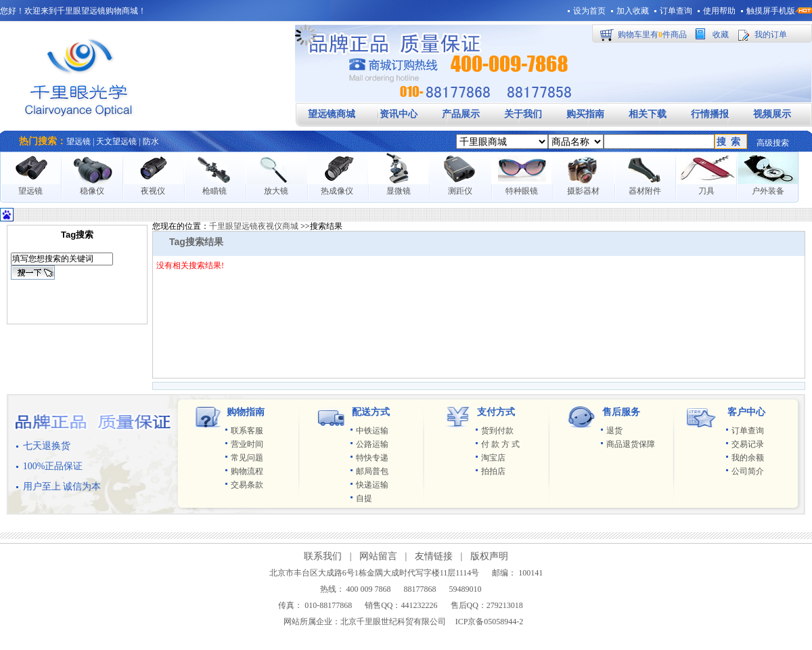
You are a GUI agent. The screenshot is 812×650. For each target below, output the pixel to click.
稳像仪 (92, 191)
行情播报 (710, 114)
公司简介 (748, 471)
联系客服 (247, 431)
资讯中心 (399, 114)
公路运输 (372, 444)
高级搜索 (773, 143)
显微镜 (399, 191)
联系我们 (323, 556)
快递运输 (372, 485)
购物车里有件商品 (652, 35)
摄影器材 (583, 191)
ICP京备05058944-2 (490, 622)
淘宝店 (493, 458)
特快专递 (372, 458)
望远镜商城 (332, 114)
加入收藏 (633, 11)
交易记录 (748, 444)
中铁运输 (372, 431)
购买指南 (585, 114)
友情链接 (434, 556)
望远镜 (78, 142)
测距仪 (460, 191)
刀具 (706, 191)
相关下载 (648, 114)
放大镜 (276, 191)
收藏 (721, 35)
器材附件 (645, 191)
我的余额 (748, 458)
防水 (151, 142)
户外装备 (768, 191)
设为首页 (589, 11)
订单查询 (676, 11)
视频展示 (772, 114)
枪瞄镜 (215, 191)
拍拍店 (493, 471)
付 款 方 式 (500, 444)
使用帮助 (719, 11)
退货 (614, 431)
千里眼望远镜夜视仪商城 (254, 226)
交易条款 (247, 485)
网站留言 (378, 556)
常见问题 (247, 458)
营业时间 (247, 444)
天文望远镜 (116, 142)
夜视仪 (153, 191)
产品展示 (461, 114)
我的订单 (771, 35)
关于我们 (523, 114)
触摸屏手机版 (771, 11)
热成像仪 (337, 191)
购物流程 (247, 471)
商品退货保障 (631, 444)
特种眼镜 (522, 191)
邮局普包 (372, 471)
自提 (364, 498)
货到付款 (497, 431)
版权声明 (489, 556)
